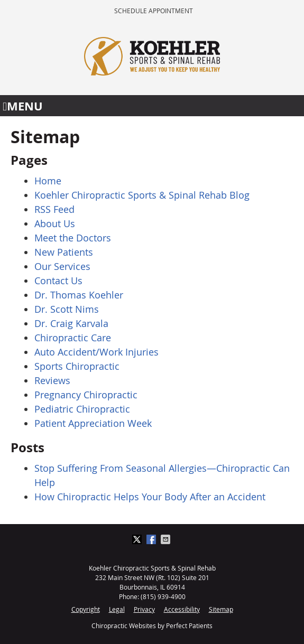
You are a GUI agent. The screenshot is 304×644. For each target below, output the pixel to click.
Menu (23, 106)
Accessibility (182, 609)
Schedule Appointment (154, 11)
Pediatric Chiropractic (82, 409)
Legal (117, 609)
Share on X (138, 539)
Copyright (86, 609)
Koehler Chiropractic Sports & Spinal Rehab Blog (142, 195)
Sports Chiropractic (77, 366)
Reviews (52, 380)
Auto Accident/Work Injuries (96, 352)
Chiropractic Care (73, 338)
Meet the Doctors (73, 238)
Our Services (62, 266)
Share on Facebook (152, 539)
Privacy (144, 609)
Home (48, 181)
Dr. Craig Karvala (71, 323)
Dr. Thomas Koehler (79, 295)
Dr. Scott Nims (67, 309)
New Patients (64, 252)
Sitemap (221, 609)
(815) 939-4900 (163, 596)
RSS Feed (54, 209)
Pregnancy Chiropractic (86, 395)
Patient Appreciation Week (93, 423)
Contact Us (58, 281)
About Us (55, 223)
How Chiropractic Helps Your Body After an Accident (150, 497)
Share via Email (167, 539)
